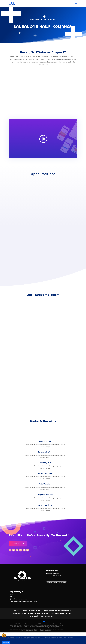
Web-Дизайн (35, 616)
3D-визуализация (48, 616)
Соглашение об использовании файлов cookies (23, 601)
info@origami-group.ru (56, 574)
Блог (11, 596)
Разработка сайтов (20, 611)
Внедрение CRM (35, 611)
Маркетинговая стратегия (38, 613)
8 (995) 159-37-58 (56, 576)
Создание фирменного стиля (61, 613)
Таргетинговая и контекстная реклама (57, 611)
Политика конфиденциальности (19, 600)
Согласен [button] (6, 642)
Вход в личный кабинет (56, 583)
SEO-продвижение (19, 613)
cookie (18, 637)
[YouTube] (44, 621)
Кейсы (12, 595)
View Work (18, 543)
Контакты (12, 598)
